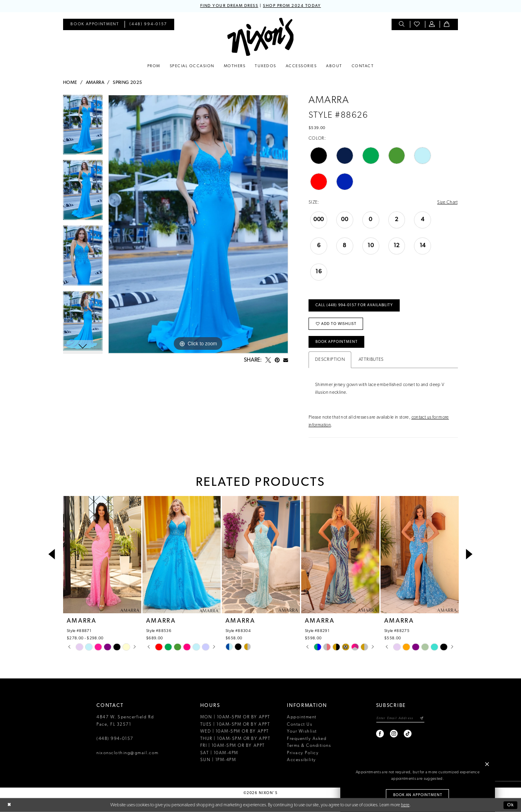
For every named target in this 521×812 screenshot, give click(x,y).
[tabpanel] (83, 128)
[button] (432, 25)
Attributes (371, 360)
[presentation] (102, 555)
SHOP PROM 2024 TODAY (292, 6)
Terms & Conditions (309, 746)
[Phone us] (149, 25)
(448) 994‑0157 (115, 739)
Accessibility (302, 760)
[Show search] (402, 25)
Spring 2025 (127, 83)
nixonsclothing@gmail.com (128, 753)
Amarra (95, 83)
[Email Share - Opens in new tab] (286, 360)
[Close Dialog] (9, 805)
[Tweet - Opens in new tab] (268, 360)
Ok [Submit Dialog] (511, 805)
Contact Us (300, 725)
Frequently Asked (307, 739)
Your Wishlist (302, 732)
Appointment (302, 717)
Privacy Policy (303, 753)
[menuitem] (95, 25)
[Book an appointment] (95, 25)
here (405, 805)
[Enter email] (400, 718)
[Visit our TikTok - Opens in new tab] (408, 734)
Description (330, 360)
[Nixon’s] (260, 37)
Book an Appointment (418, 795)
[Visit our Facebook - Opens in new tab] (380, 734)
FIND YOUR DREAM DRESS (229, 6)
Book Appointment (337, 342)
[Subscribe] (422, 718)
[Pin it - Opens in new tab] (277, 360)
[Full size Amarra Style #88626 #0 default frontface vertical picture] (198, 224)
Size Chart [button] (447, 202)
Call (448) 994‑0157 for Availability (354, 305)
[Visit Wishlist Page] (417, 25)
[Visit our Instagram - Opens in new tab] (394, 734)
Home (70, 83)
